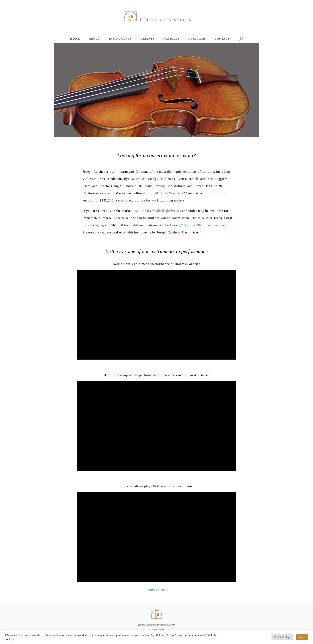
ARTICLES (171, 39)
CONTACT (222, 39)
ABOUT (95, 39)
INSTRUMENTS (120, 39)
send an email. (218, 225)
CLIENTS (148, 39)
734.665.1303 (157, 630)
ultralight (163, 211)
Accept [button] (302, 637)
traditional (141, 211)
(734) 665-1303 (191, 225)
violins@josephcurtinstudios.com (156, 625)
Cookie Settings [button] (282, 637)
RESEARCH (197, 39)
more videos (156, 590)
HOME (75, 39)
